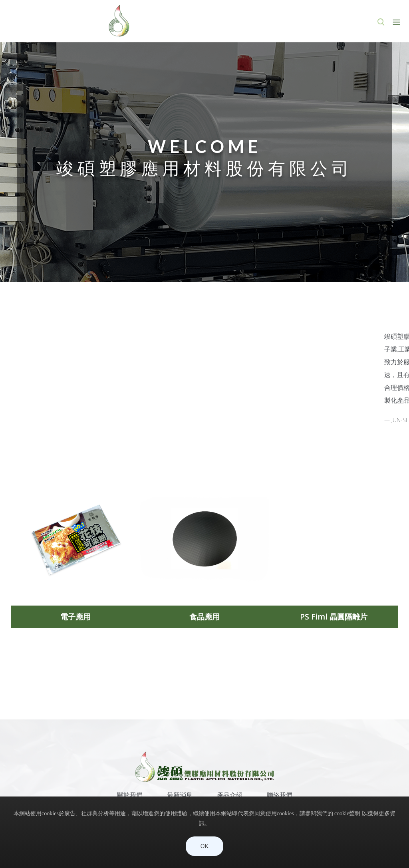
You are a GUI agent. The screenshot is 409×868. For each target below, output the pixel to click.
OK (204, 846)
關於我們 (130, 795)
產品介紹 (230, 795)
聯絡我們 (280, 795)
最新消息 (180, 795)
